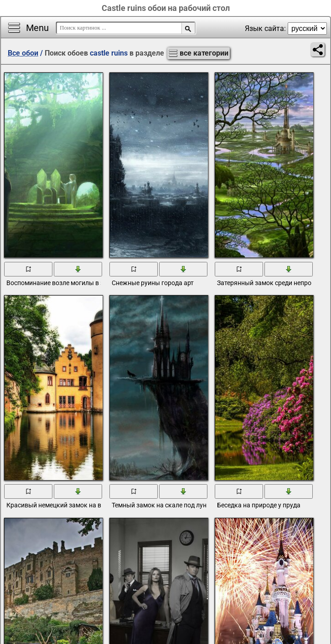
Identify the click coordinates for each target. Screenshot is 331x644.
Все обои (23, 53)
